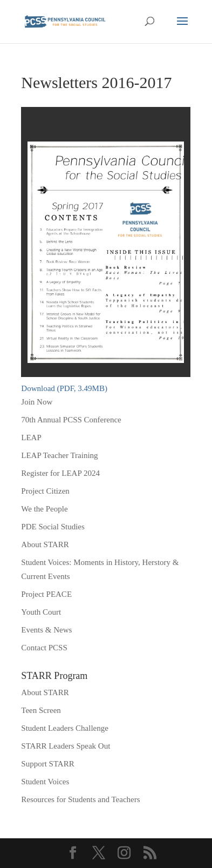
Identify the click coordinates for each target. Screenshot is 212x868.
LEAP (31, 438)
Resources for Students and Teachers (80, 799)
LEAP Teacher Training (59, 455)
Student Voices (45, 782)
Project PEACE (46, 594)
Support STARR (47, 764)
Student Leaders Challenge (65, 728)
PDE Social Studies (53, 527)
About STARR (45, 544)
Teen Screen (41, 710)
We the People (44, 509)
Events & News (46, 630)
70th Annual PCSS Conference (71, 420)
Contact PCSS (44, 648)
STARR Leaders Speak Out (66, 746)
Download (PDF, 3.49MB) (64, 388)
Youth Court (41, 612)
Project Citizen (45, 491)
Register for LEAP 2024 (60, 473)
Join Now (37, 402)
